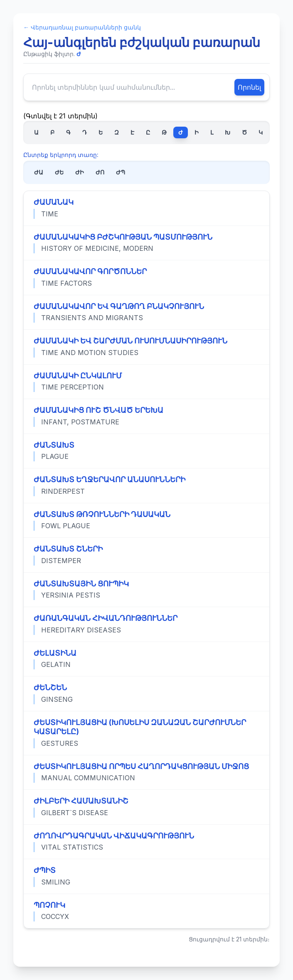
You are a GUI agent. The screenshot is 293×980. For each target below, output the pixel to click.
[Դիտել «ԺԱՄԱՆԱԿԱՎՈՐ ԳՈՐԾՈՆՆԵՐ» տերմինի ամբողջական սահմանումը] (146, 277)
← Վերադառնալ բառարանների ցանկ (82, 27)
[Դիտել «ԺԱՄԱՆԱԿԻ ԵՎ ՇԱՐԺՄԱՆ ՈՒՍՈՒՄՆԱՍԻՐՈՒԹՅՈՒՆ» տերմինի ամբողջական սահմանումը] (146, 347)
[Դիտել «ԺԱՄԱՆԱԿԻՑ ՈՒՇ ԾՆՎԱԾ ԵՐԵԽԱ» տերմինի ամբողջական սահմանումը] (146, 416)
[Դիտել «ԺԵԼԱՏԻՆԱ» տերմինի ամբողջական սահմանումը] (146, 659)
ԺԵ (59, 172)
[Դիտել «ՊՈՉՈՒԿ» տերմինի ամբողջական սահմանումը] (146, 911)
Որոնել (249, 87)
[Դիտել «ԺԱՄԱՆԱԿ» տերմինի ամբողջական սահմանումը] (146, 208)
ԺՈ (100, 172)
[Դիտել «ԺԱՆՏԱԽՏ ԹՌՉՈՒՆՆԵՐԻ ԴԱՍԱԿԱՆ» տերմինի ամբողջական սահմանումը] (146, 520)
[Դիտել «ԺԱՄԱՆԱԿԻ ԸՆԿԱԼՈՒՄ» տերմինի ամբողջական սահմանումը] (146, 382)
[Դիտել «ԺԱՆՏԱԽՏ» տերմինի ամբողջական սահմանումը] (146, 451)
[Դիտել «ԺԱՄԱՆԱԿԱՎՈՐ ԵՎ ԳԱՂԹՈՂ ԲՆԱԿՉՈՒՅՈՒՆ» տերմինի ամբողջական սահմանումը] (146, 312)
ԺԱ (39, 172)
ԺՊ (121, 172)
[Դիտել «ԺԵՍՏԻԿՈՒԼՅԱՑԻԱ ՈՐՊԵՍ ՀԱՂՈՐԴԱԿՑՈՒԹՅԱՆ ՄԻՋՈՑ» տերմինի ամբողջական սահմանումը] (146, 772)
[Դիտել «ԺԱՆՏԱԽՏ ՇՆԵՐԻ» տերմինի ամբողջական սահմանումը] (146, 555)
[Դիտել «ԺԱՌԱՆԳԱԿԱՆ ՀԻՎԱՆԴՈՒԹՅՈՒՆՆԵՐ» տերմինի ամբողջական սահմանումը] (146, 624)
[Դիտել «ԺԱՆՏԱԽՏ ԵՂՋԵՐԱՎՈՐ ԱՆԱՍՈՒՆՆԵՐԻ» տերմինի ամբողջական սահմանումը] (146, 485)
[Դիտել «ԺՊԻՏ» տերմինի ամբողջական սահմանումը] (146, 876)
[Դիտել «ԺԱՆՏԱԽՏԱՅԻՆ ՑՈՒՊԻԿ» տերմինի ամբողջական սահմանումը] (146, 590)
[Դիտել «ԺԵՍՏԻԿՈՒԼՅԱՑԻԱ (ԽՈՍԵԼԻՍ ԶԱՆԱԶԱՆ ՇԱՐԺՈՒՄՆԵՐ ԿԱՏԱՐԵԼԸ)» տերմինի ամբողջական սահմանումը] (146, 733)
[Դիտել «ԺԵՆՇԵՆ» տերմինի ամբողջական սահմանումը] (146, 693)
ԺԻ (80, 172)
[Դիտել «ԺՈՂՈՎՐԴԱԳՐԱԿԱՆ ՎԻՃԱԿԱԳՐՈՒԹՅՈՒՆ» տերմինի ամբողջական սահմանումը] (146, 842)
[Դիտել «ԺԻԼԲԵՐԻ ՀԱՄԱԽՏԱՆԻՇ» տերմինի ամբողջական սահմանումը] (146, 807)
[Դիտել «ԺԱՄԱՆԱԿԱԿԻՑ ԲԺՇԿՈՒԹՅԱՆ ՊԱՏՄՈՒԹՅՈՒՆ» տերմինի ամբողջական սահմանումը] (146, 243)
